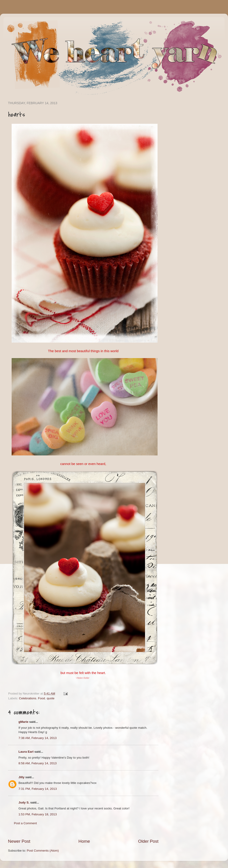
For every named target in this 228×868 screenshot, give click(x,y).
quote (51, 698)
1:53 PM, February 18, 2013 (38, 814)
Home (84, 841)
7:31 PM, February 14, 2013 (38, 789)
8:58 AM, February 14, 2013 (38, 763)
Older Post (148, 841)
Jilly (21, 777)
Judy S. (24, 802)
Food (42, 698)
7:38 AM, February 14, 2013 (38, 738)
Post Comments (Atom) (43, 851)
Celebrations (28, 698)
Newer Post (19, 841)
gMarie (23, 722)
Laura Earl (26, 752)
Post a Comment (25, 823)
